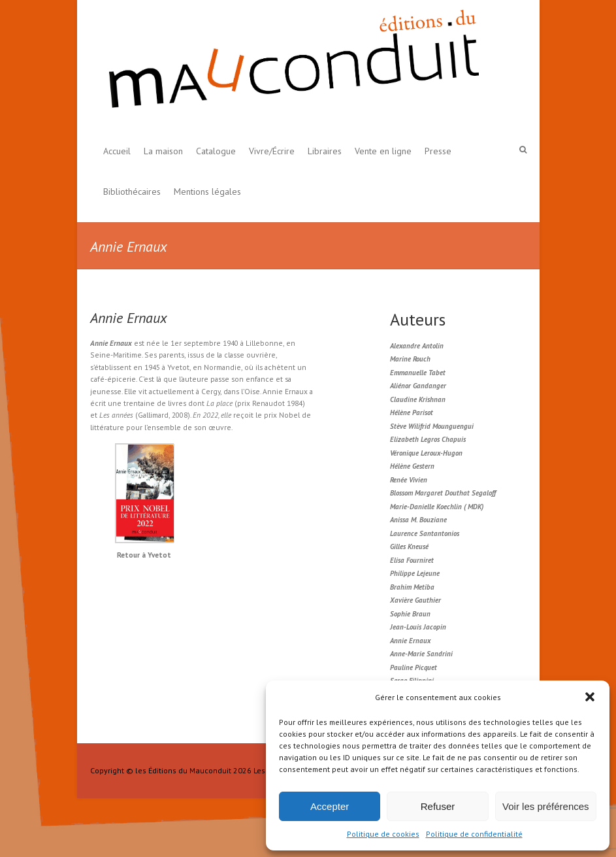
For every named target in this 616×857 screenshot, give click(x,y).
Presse (438, 151)
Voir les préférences (546, 806)
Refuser (438, 806)
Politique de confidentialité (474, 834)
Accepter (330, 806)
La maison (163, 151)
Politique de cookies (383, 834)
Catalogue (216, 151)
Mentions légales (207, 192)
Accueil (117, 151)
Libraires (325, 151)
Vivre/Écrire (272, 151)
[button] (590, 697)
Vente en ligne (383, 151)
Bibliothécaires (132, 192)
